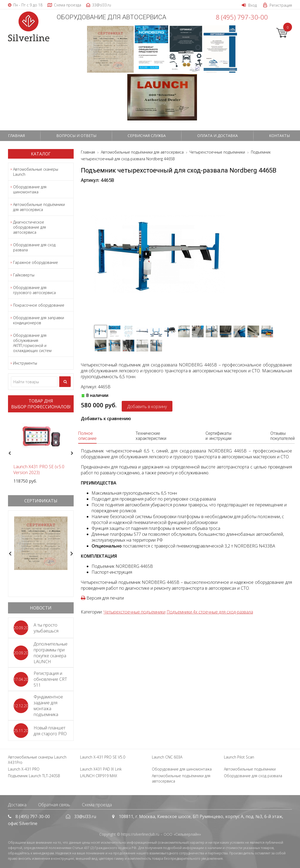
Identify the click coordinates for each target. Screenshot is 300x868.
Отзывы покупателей (283, 436)
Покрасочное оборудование (39, 305)
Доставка (17, 805)
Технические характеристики (151, 436)
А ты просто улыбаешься (46, 628)
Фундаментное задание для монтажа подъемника (48, 706)
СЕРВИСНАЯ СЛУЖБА (147, 136)
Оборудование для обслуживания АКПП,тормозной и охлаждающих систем (32, 343)
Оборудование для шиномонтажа (30, 189)
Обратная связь (54, 805)
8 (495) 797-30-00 (242, 17)
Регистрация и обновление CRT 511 (50, 679)
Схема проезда (97, 805)
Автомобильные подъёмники (250, 769)
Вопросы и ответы (76, 136)
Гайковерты (24, 275)
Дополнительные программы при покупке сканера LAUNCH (51, 653)
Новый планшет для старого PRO (50, 731)
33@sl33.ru (85, 816)
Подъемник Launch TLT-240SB (34, 776)
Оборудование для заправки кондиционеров (39, 320)
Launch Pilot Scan (239, 757)
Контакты (279, 136)
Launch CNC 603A (167, 757)
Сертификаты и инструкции (218, 436)
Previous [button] (9, 453)
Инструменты (25, 363)
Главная (16, 136)
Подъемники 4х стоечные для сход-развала (210, 612)
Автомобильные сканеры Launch (36, 172)
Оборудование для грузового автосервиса (34, 290)
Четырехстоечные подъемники (135, 612)
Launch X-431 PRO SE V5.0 (103, 757)
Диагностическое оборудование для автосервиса (29, 227)
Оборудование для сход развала (34, 247)
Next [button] (74, 453)
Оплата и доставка (218, 136)
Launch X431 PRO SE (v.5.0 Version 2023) (39, 470)
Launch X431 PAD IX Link (101, 769)
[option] (41, 450)
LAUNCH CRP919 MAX (99, 776)
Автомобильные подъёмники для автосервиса (39, 207)
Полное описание (87, 436)
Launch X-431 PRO (24, 769)
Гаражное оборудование (35, 262)
